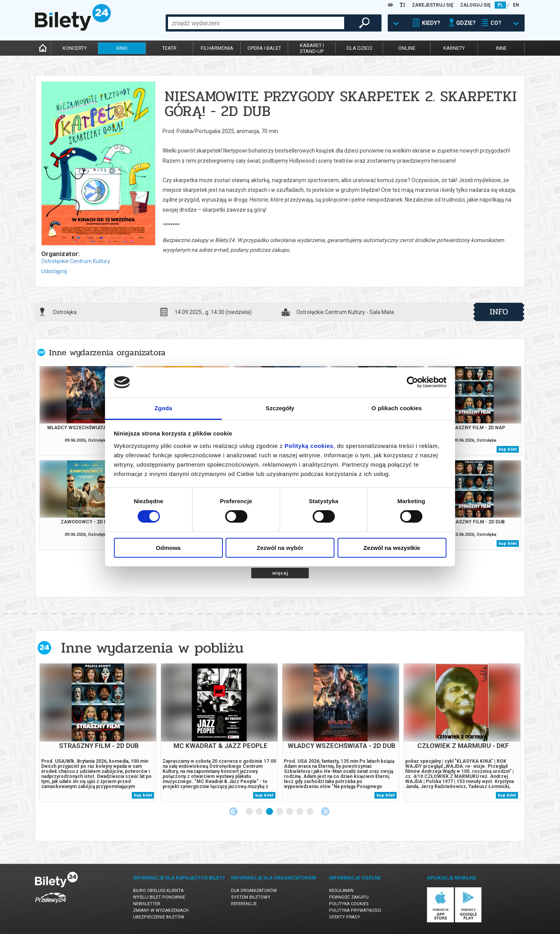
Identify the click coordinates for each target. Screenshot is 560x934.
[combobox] (256, 23)
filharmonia (217, 48)
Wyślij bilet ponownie (159, 897)
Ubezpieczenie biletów (159, 917)
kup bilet (508, 449)
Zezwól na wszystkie (392, 548)
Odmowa (168, 548)
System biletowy (251, 897)
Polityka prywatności (355, 910)
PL (500, 5)
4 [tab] (280, 812)
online (407, 48)
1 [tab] (250, 812)
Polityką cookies (309, 446)
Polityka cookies (349, 904)
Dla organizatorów (254, 891)
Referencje (244, 904)
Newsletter (147, 904)
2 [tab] (260, 812)
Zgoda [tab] (163, 408)
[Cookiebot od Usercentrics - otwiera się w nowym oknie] (412, 382)
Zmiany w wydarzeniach (161, 910)
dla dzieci (359, 48)
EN (516, 5)
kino (122, 48)
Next (325, 811)
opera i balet (264, 48)
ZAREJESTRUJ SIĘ (433, 5)
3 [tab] (270, 812)
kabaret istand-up (312, 48)
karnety (454, 48)
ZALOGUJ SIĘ (475, 5)
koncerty (75, 48)
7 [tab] (310, 812)
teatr (169, 48)
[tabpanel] (98, 733)
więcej (280, 573)
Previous (233, 811)
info (499, 312)
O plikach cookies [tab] (396, 408)
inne (501, 48)
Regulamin (341, 891)
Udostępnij (54, 271)
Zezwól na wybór (280, 548)
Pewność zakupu (349, 897)
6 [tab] (300, 812)
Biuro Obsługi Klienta (158, 891)
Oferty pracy (345, 917)
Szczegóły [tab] (280, 408)
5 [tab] (290, 812)
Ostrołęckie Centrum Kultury (76, 261)
